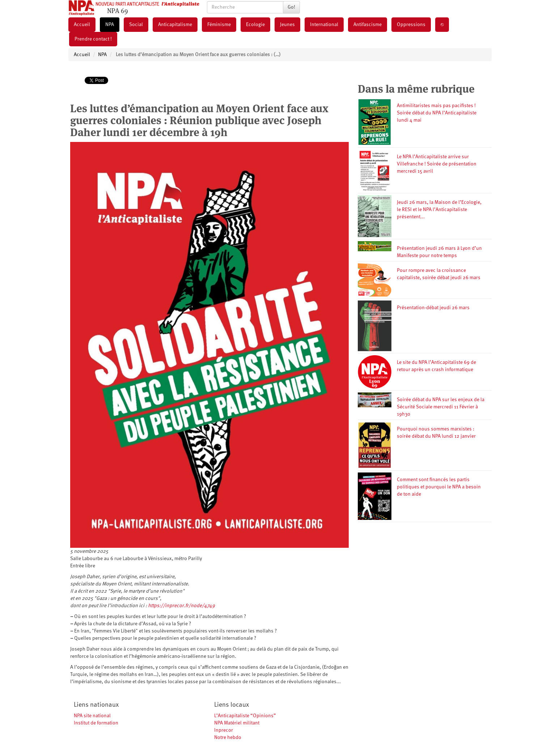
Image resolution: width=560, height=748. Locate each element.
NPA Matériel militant (237, 723)
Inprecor (224, 730)
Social (136, 25)
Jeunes (287, 25)
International (324, 25)
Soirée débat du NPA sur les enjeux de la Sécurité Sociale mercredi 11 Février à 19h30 (441, 407)
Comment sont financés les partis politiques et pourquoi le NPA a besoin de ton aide (439, 487)
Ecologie (255, 25)
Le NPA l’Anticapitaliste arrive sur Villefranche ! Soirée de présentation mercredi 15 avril (437, 164)
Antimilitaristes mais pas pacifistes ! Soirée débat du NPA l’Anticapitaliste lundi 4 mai (437, 113)
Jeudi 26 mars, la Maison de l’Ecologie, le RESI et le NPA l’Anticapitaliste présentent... (439, 210)
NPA (110, 25)
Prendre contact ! (93, 39)
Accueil (82, 25)
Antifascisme (368, 25)
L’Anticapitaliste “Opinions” (245, 716)
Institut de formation (96, 723)
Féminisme (219, 25)
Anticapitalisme (175, 25)
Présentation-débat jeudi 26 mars (433, 308)
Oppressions (411, 25)
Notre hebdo (228, 738)
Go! (291, 7)
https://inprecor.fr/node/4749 (181, 606)
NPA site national (92, 716)
